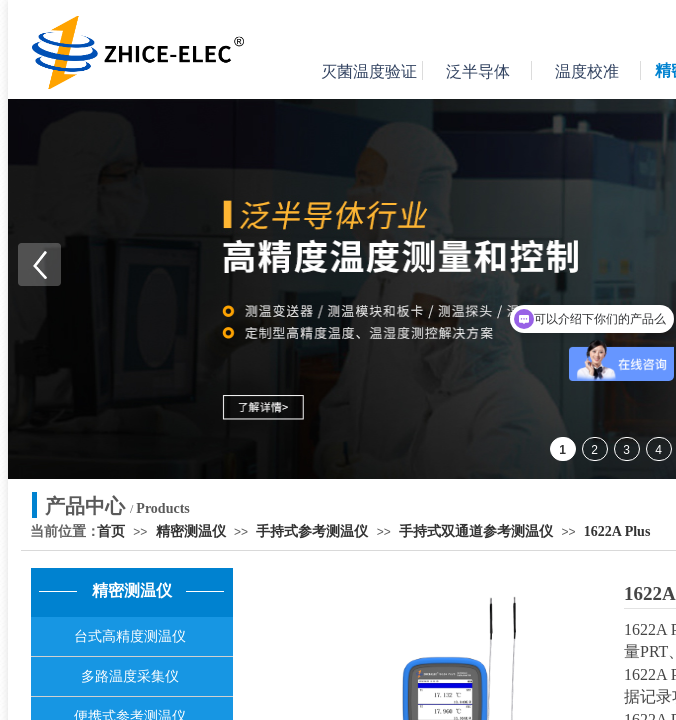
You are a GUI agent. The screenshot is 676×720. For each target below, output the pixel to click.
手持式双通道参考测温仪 (476, 531)
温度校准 (587, 71)
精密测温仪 (191, 531)
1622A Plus (617, 531)
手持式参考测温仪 (312, 531)
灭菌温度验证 (369, 71)
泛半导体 (478, 71)
